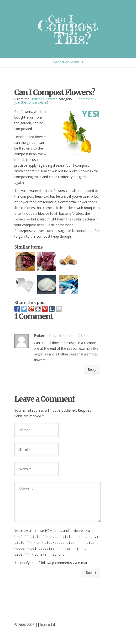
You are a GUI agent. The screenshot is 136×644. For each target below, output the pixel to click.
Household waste (44, 99)
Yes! (91, 114)
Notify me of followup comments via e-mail (54, 568)
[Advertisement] (70, 76)
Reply (92, 369)
